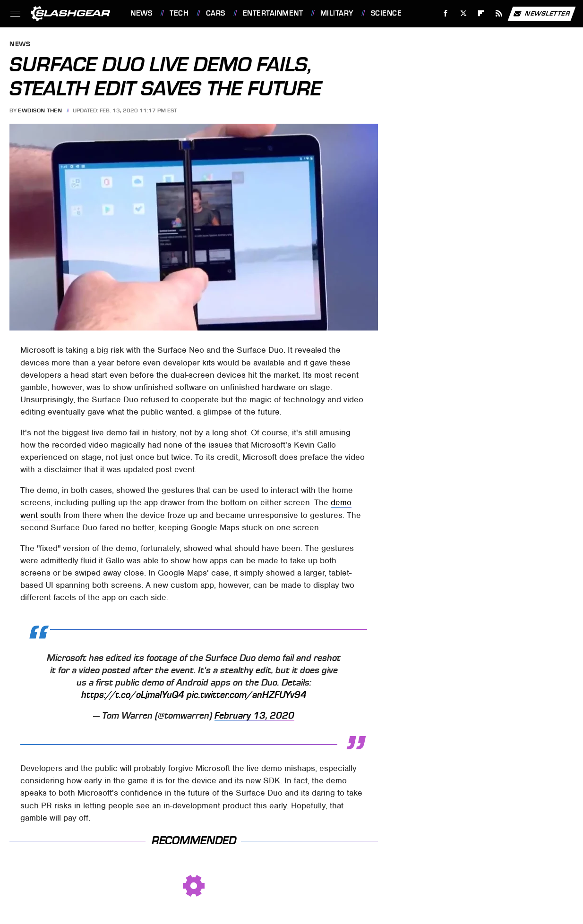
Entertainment (273, 13)
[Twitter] (463, 13)
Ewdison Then (40, 110)
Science (386, 13)
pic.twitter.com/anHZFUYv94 (247, 695)
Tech (179, 13)
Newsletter (541, 14)
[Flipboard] (481, 13)
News (141, 13)
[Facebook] (446, 13)
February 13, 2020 (254, 716)
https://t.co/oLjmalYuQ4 (133, 695)
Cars (216, 13)
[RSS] (499, 13)
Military (337, 13)
